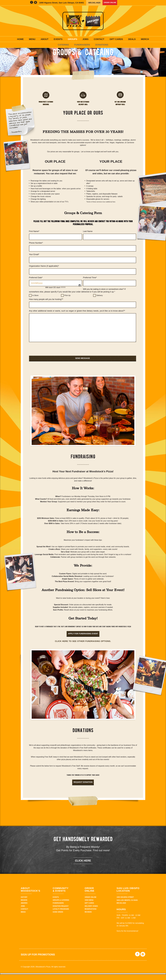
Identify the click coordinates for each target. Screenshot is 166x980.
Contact (99, 39)
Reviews (88, 918)
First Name (34, 237)
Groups (72, 39)
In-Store (35, 301)
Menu (32, 39)
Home (20, 39)
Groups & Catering (61, 906)
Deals (132, 39)
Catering (63, 45)
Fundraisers (82, 45)
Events (58, 39)
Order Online (111, 3)
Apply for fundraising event (83, 640)
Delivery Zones (91, 912)
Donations (102, 45)
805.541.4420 (94, 3)
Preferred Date (36, 283)
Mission (24, 906)
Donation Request (61, 912)
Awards (24, 909)
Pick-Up (67, 301)
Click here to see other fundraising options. (83, 647)
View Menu (89, 906)
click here (83, 867)
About (45, 39)
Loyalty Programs (61, 915)
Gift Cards (116, 39)
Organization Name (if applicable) (44, 272)
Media (23, 918)
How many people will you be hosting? (46, 305)
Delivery (100, 301)
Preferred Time (90, 283)
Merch (145, 39)
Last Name (88, 237)
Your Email (34, 260)
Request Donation (83, 788)
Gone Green (58, 918)
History (24, 903)
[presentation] (46, 355)
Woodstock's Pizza (83, 21)
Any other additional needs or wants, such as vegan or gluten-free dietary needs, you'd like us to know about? (77, 317)
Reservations (91, 915)
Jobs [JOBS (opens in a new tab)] (86, 39)
